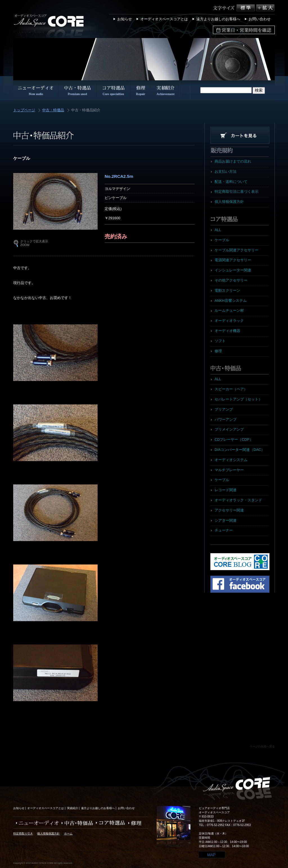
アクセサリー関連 (229, 510)
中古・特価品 (53, 110)
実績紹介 (73, 808)
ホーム (68, 833)
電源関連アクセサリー (233, 260)
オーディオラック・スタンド (238, 500)
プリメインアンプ (229, 429)
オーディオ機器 (227, 331)
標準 (246, 8)
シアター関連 (226, 520)
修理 (218, 351)
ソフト (220, 341)
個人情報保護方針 (229, 202)
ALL (218, 230)
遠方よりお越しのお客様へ (218, 19)
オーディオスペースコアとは (164, 19)
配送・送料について (231, 182)
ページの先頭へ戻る (262, 746)
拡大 (265, 8)
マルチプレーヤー (229, 470)
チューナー (224, 530)
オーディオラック (229, 321)
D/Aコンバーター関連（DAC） (240, 450)
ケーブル (222, 240)
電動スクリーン (227, 290)
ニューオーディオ (36, 823)
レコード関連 (226, 490)
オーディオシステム (231, 460)
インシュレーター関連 (233, 270)
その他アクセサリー (231, 280)
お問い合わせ (260, 19)
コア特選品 (109, 823)
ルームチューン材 (229, 310)
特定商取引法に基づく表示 (237, 191)
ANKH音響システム (231, 301)
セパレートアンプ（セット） (238, 399)
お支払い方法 (226, 171)
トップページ (24, 110)
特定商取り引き (23, 833)
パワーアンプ (226, 419)
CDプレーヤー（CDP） (234, 439)
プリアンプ (224, 409)
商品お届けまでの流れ (233, 161)
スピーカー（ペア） (231, 389)
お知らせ (125, 19)
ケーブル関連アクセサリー (237, 250)
